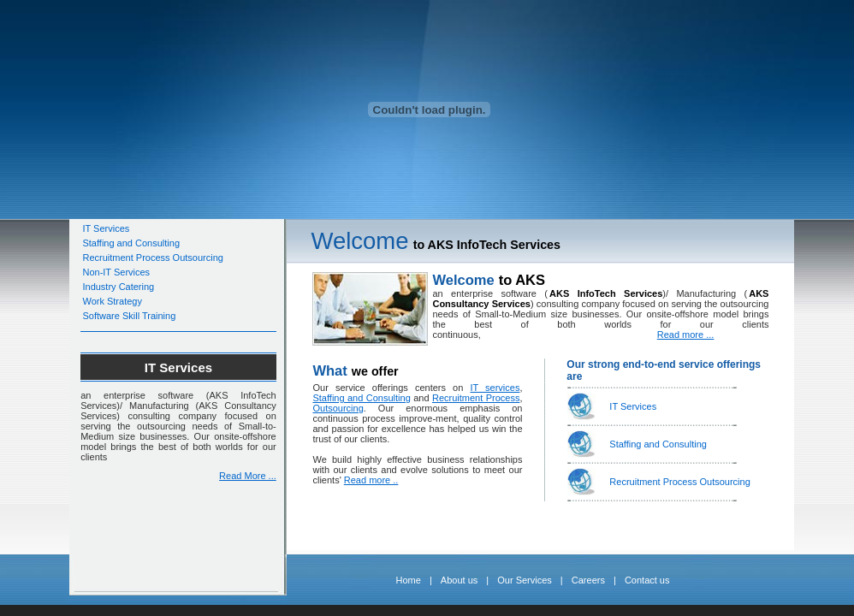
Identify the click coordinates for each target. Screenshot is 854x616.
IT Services (106, 228)
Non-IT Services (116, 272)
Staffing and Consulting (131, 243)
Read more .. (371, 480)
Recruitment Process (476, 398)
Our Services (525, 580)
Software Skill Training (129, 316)
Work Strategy (112, 301)
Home (409, 580)
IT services (495, 388)
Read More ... (248, 476)
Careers (588, 580)
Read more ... (686, 335)
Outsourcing (338, 408)
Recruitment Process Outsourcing (152, 258)
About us (459, 580)
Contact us (647, 580)
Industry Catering (118, 287)
